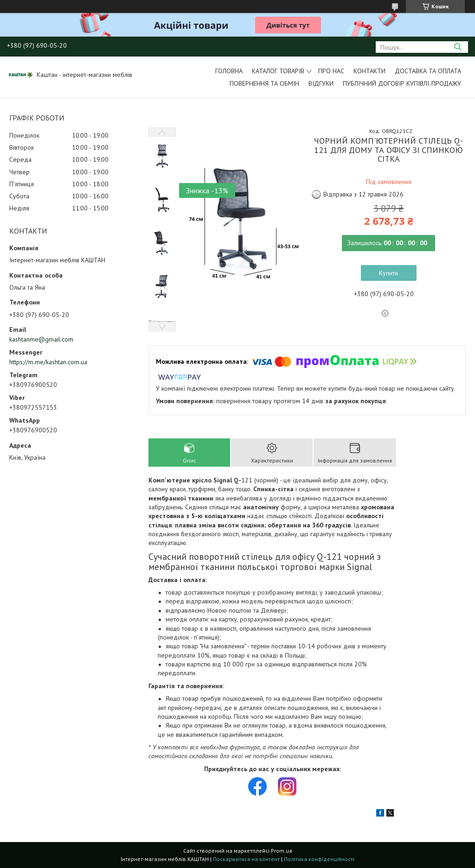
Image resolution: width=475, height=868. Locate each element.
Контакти (369, 71)
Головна (229, 71)
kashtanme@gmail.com (41, 339)
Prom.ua (282, 851)
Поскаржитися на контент (246, 859)
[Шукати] (458, 47)
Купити (388, 273)
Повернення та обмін (264, 83)
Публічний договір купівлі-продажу (402, 83)
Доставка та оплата (428, 71)
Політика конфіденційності (319, 859)
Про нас (331, 71)
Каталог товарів (278, 71)
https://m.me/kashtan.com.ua (48, 362)
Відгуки (321, 83)
